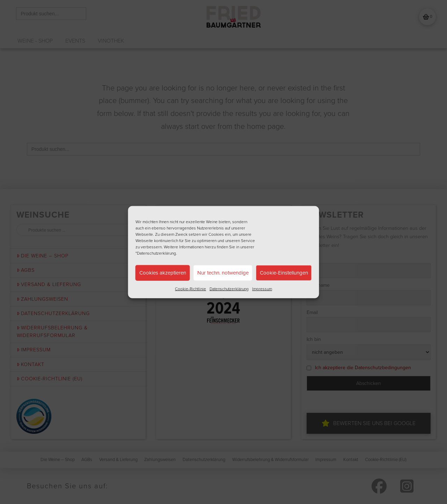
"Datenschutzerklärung (156, 253)
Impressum (262, 288)
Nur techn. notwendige (223, 273)
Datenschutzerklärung (229, 288)
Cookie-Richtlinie (190, 288)
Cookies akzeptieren (163, 273)
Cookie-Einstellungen (284, 273)
